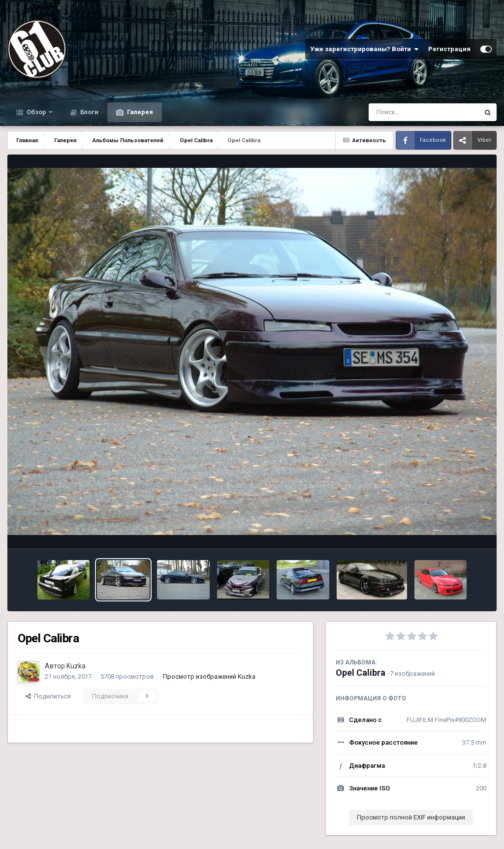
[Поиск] (405, 112)
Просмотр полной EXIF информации (411, 817)
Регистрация (449, 49)
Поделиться (48, 696)
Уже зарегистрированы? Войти (364, 49)
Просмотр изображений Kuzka (209, 676)
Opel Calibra (361, 673)
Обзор (36, 112)
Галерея (139, 112)
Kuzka (76, 666)
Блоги (89, 112)
